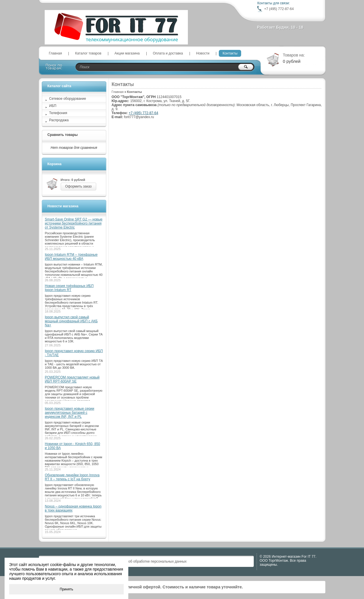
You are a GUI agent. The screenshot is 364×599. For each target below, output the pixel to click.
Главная (56, 53)
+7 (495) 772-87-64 (143, 113)
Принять (67, 589)
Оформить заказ (78, 186)
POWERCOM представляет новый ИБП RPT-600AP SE (72, 379)
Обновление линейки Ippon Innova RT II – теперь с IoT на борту (72, 477)
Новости (203, 53)
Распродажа (59, 120)
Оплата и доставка (168, 53)
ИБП (53, 106)
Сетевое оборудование (68, 99)
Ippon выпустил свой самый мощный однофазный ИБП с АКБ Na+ (71, 321)
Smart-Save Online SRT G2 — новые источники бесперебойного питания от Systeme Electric (74, 223)
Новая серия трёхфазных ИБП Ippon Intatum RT (69, 288)
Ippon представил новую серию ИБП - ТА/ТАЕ (74, 353)
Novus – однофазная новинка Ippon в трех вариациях (73, 508)
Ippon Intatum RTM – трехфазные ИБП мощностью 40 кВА (71, 257)
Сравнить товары (63, 135)
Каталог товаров (88, 53)
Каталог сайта (59, 86)
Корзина (55, 164)
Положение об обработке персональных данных (148, 561)
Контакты (230, 53)
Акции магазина (127, 53)
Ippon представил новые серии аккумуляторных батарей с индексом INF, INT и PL (70, 413)
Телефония (58, 113)
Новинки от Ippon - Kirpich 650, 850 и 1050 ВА (73, 446)
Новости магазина (63, 206)
